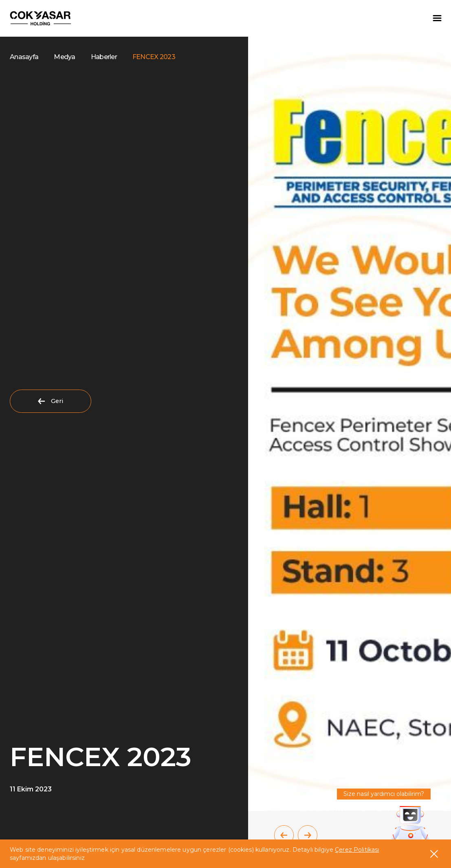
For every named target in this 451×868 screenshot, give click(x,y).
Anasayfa (24, 57)
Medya (64, 57)
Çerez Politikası (357, 850)
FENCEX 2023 (154, 57)
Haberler (104, 57)
